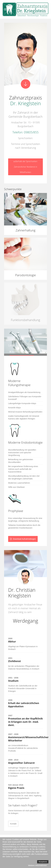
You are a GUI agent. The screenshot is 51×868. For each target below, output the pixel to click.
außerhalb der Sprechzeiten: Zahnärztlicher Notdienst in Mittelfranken (25, 167)
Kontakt (13, 824)
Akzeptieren (43, 862)
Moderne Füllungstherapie (23, 352)
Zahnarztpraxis (26, 100)
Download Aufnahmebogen (23, 539)
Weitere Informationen (37, 865)
